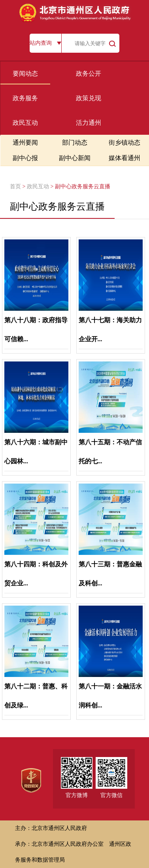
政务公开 (89, 74)
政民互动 (25, 123)
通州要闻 (25, 142)
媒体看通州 (124, 158)
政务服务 (25, 98)
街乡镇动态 (124, 142)
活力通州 (89, 123)
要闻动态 (25, 74)
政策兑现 (89, 98)
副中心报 (25, 158)
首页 (15, 186)
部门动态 (75, 142)
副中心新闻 (75, 158)
